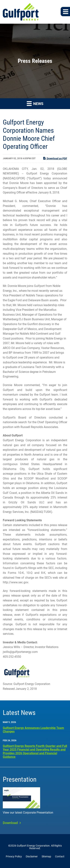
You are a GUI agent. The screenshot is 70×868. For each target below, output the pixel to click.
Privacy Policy (14, 856)
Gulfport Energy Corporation (33, 846)
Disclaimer (32, 856)
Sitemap (46, 856)
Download (10, 823)
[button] (65, 12)
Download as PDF (55, 158)
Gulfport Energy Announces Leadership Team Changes (33, 730)
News (35, 103)
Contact (60, 856)
